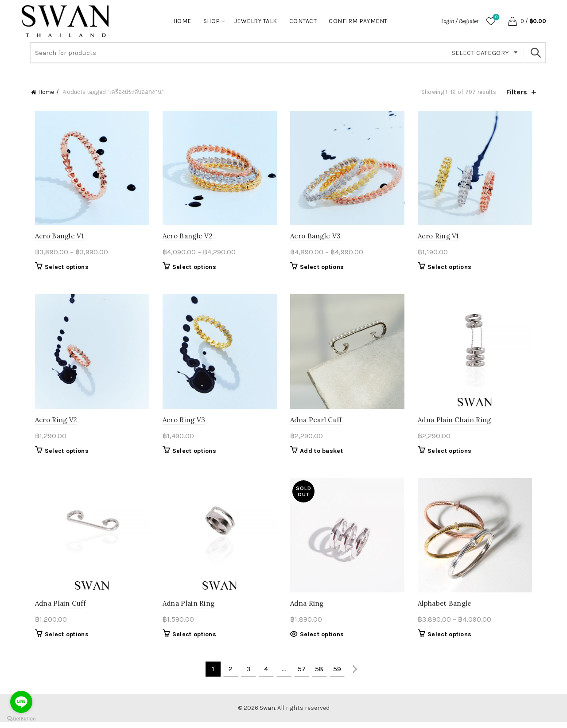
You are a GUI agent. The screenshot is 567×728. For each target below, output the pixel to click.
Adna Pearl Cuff (316, 423)
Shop (212, 21)
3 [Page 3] (248, 675)
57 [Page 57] (302, 675)
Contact (303, 21)
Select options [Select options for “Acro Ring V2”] (63, 454)
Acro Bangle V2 (186, 238)
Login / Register (460, 21)
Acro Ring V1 (441, 238)
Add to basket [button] (321, 454)
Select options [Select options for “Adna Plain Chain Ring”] (452, 454)
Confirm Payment (358, 21)
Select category (480, 53)
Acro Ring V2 (52, 423)
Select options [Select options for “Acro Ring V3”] (192, 454)
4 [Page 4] (266, 675)
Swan (267, 714)
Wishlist (495, 18)
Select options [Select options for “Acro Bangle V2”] (192, 269)
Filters (517, 92)
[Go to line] (21, 702)
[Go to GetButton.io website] (21, 719)
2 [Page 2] (231, 675)
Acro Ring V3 (182, 423)
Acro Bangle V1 (55, 238)
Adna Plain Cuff (57, 609)
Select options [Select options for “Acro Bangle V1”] (63, 269)
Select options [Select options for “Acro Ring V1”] (452, 269)
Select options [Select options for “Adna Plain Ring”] (192, 640)
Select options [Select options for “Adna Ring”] (322, 640)
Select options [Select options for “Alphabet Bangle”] (452, 640)
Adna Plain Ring (187, 609)
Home (182, 21)
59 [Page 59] (337, 675)
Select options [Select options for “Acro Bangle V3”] (322, 269)
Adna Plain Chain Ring (456, 423)
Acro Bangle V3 (315, 238)
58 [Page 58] (319, 675)
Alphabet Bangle (447, 609)
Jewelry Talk (256, 21)
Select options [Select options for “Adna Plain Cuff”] (63, 640)
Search (535, 53)
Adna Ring (307, 609)
